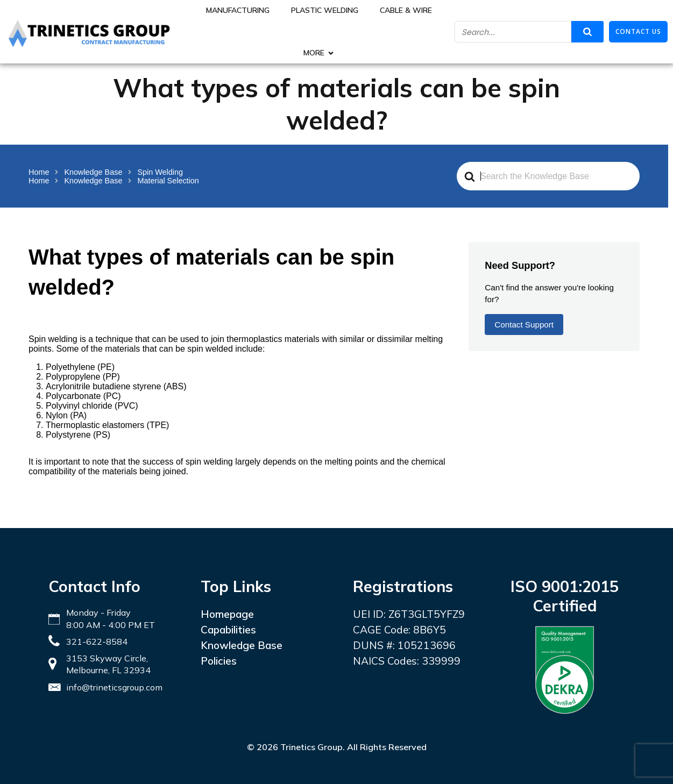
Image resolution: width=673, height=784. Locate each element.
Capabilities (228, 630)
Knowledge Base (242, 645)
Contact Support (524, 325)
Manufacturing (238, 10)
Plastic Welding (325, 10)
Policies (219, 661)
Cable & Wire (406, 10)
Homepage (227, 614)
